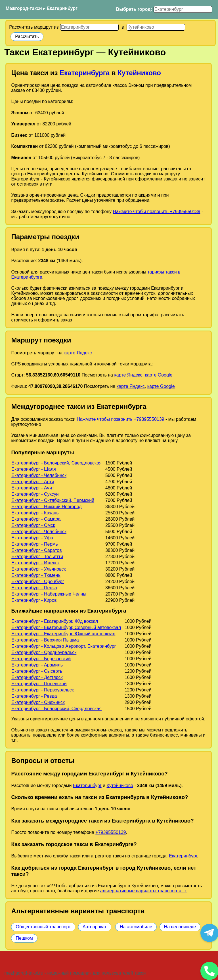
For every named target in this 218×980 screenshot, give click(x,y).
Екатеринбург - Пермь (35, 544)
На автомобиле (136, 927)
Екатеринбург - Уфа (32, 538)
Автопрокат (95, 927)
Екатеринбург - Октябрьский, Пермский (53, 500)
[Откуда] (89, 27)
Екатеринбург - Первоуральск (43, 690)
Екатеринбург (62, 8)
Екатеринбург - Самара (36, 519)
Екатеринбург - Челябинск (39, 475)
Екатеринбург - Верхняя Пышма (45, 640)
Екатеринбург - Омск (33, 525)
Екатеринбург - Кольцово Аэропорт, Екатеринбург (64, 646)
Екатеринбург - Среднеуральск (44, 652)
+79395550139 (111, 832)
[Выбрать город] (183, 9)
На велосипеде (180, 927)
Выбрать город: (134, 9)
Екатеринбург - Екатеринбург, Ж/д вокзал (55, 621)
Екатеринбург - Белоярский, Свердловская (56, 463)
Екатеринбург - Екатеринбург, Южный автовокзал (63, 634)
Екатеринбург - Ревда (34, 696)
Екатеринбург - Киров (34, 600)
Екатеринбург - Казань (35, 513)
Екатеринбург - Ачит (33, 488)
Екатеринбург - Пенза (34, 588)
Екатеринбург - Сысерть (37, 671)
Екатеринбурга (85, 73)
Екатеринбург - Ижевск (35, 563)
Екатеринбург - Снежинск (38, 702)
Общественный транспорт (43, 927)
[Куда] (156, 27)
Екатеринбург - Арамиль (37, 665)
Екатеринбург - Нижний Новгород (46, 507)
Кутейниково (139, 73)
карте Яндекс (78, 353)
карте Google (159, 375)
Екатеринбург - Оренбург (38, 582)
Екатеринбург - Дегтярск (37, 677)
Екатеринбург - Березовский (41, 659)
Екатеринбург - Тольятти (37, 557)
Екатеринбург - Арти (33, 482)
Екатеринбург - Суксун (35, 494)
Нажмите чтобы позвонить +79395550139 (156, 212)
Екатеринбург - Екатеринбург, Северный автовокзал (66, 627)
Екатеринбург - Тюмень (36, 575)
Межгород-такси (24, 8)
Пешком (24, 938)
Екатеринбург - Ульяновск (38, 569)
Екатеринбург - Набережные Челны (49, 594)
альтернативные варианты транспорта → (144, 891)
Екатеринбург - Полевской (39, 684)
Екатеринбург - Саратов (37, 550)
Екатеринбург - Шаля (33, 469)
